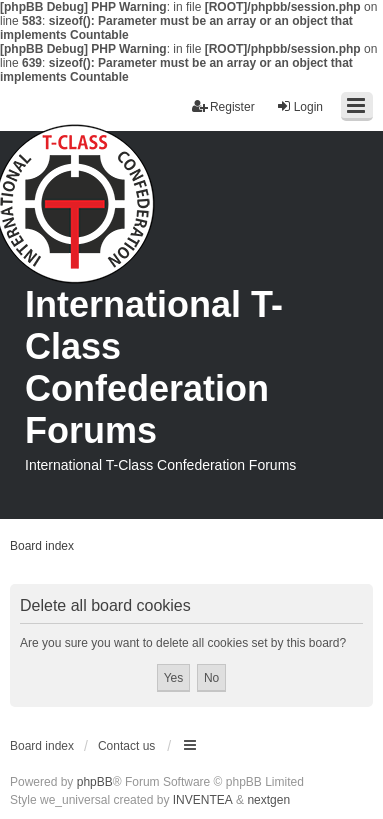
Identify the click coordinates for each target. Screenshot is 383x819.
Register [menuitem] (223, 106)
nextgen (268, 800)
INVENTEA (203, 800)
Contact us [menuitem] (126, 746)
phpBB (95, 782)
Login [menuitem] (299, 106)
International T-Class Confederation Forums (154, 367)
